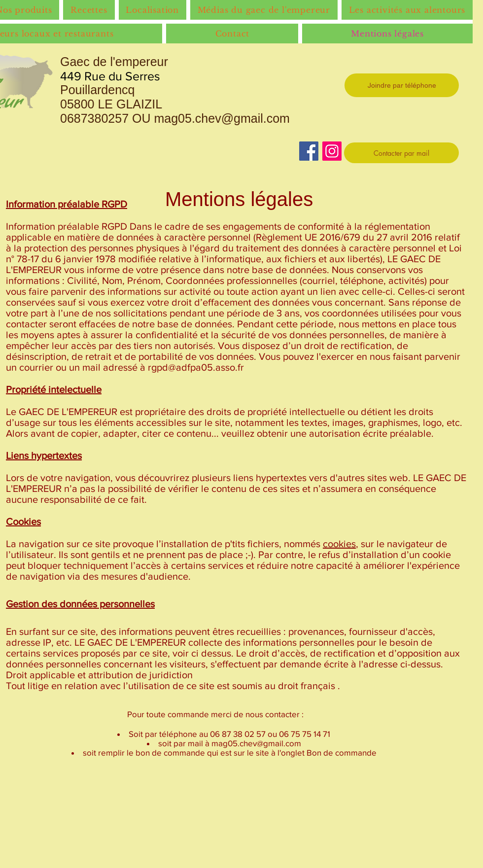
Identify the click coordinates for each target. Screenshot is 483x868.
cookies (339, 544)
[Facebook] (309, 151)
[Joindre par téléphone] (402, 85)
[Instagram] (332, 151)
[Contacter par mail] (401, 153)
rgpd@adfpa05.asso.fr (196, 367)
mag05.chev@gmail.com (222, 118)
